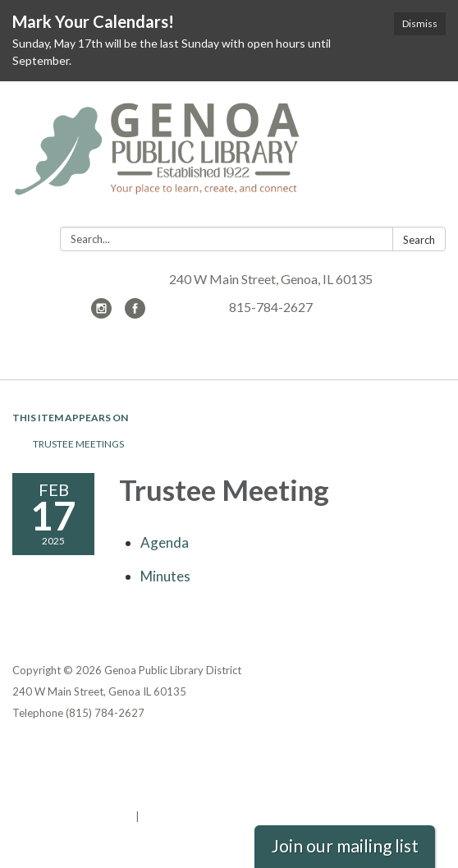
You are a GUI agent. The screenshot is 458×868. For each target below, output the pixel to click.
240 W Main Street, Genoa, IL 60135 (271, 279)
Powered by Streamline (73, 816)
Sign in (160, 816)
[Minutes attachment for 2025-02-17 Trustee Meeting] (165, 576)
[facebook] (135, 313)
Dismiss (420, 23)
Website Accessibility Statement (99, 795)
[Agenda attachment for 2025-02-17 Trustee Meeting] (165, 542)
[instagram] (101, 313)
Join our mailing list (345, 846)
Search (419, 240)
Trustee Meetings (78, 444)
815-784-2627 (271, 307)
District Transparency (70, 774)
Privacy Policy (48, 752)
